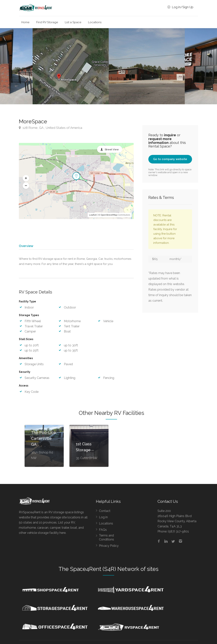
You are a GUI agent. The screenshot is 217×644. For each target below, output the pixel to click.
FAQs (103, 532)
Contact (105, 513)
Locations (95, 22)
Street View (112, 149)
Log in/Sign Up (180, 7)
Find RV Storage (47, 22)
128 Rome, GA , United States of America (51, 128)
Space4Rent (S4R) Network (105, 571)
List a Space (73, 22)
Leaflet (93, 215)
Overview (26, 246)
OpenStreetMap (109, 215)
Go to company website (170, 159)
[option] (147, 66)
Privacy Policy (109, 548)
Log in (103, 519)
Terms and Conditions (106, 539)
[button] (26, 178)
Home (25, 22)
